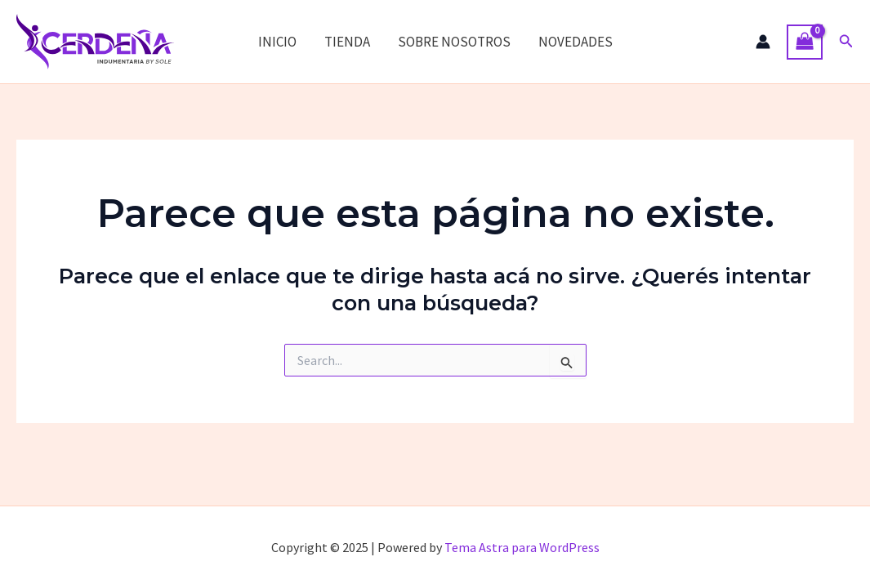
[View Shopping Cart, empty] (805, 42)
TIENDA (347, 42)
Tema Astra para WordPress (522, 547)
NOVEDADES (576, 42)
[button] (846, 42)
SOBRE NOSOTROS (454, 42)
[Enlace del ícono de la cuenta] (763, 42)
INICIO (277, 42)
